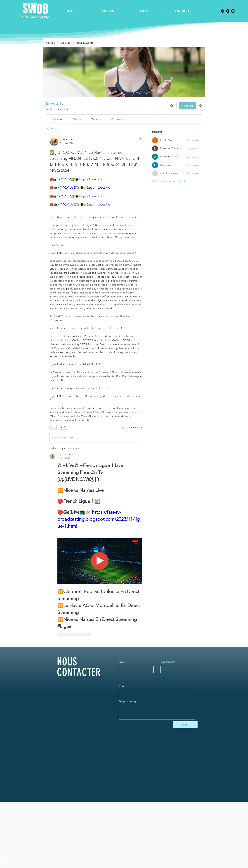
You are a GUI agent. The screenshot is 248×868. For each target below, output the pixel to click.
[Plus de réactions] (63, 427)
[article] (96, 387)
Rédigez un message (128, 701)
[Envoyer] (185, 725)
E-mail (122, 686)
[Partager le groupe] (200, 106)
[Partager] (140, 139)
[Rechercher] (172, 106)
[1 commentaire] (132, 428)
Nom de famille (168, 662)
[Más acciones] (140, 456)
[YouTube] (233, 11)
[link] (57, 119)
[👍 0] (53, 427)
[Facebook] (228, 11)
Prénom (123, 662)
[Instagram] (223, 11)
